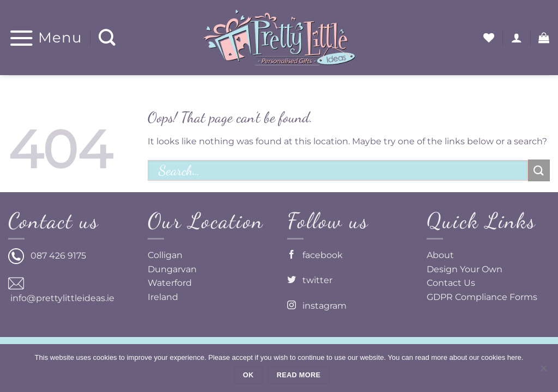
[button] (45, 38)
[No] (543, 371)
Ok (248, 375)
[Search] (107, 38)
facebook (315, 255)
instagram (317, 306)
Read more (299, 375)
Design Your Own (465, 269)
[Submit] (539, 170)
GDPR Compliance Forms (482, 297)
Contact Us (451, 283)
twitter (310, 280)
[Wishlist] (489, 38)
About (440, 255)
